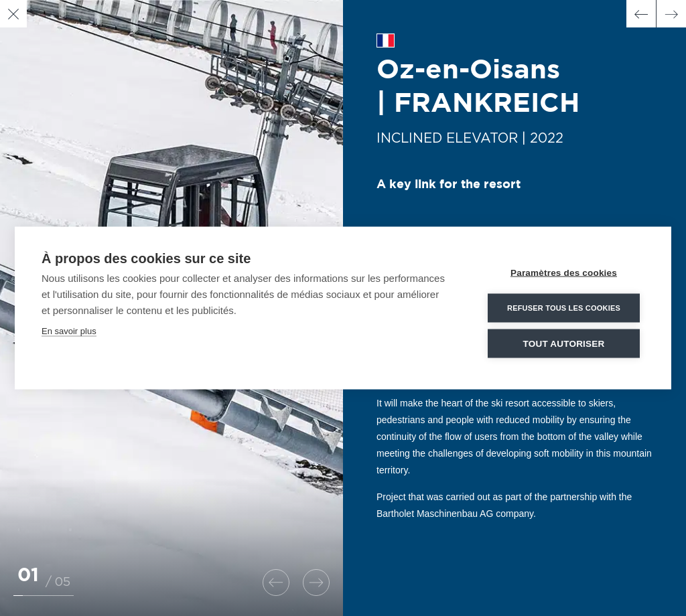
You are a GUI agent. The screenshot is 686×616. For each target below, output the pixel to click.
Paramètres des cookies (564, 272)
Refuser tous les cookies (564, 307)
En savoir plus (69, 330)
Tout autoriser (564, 343)
